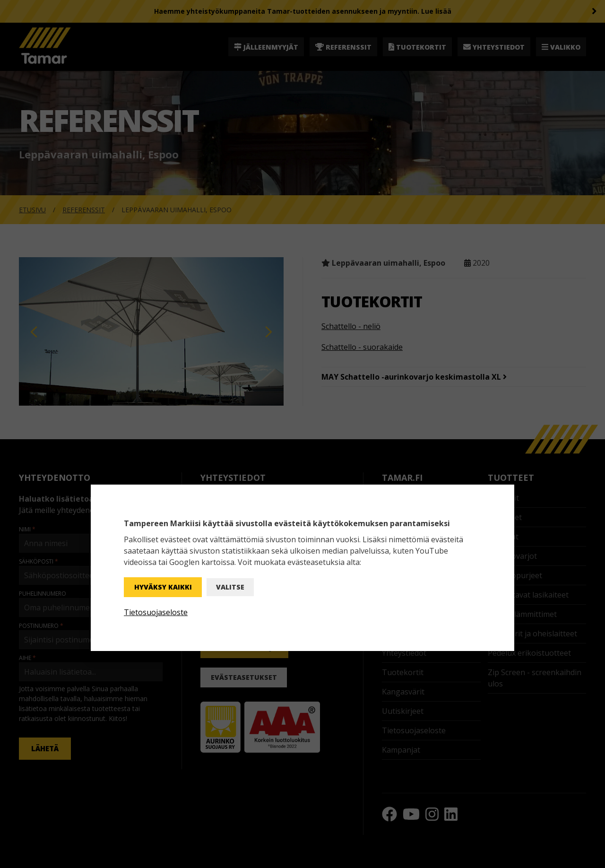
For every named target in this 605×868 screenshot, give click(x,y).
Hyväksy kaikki (163, 587)
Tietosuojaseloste (156, 612)
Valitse (230, 587)
